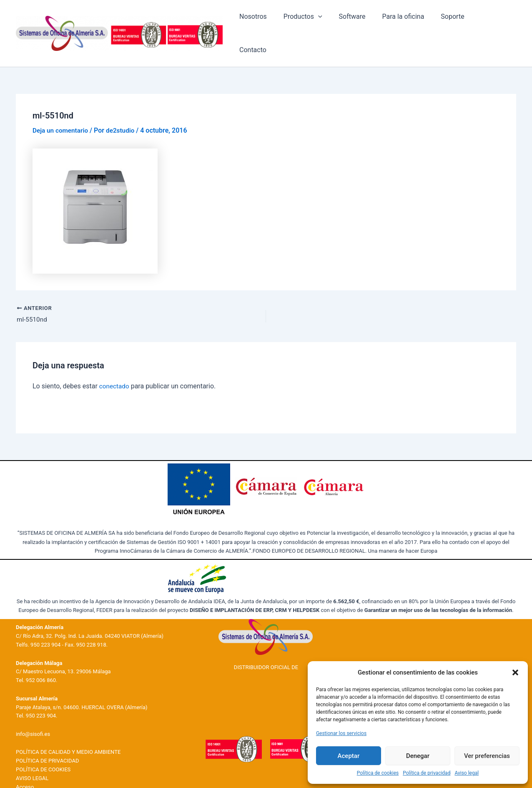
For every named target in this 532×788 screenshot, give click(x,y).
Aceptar (349, 756)
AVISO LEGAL (32, 761)
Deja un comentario (61, 112)
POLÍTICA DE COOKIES (43, 752)
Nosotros (271, 24)
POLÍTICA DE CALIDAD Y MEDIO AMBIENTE (68, 735)
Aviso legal (467, 773)
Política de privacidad (427, 773)
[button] (515, 672)
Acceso (25, 769)
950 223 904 (45, 627)
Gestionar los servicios (341, 733)
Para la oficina (411, 24)
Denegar (418, 756)
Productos (317, 24)
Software (364, 24)
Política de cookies (378, 773)
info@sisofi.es (33, 716)
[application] (333, 24)
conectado (115, 369)
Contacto (496, 24)
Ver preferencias (487, 756)
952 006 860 (41, 663)
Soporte (457, 24)
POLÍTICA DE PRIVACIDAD (47, 743)
